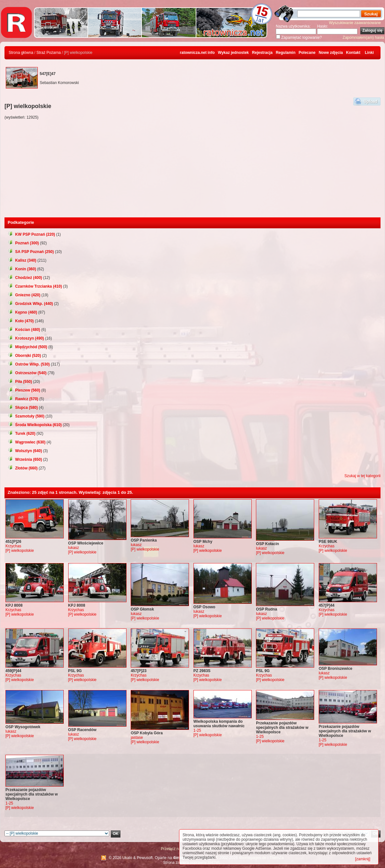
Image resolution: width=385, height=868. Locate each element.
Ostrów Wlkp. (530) (29, 364)
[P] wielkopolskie (20, 551)
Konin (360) (22, 269)
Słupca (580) (23, 408)
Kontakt (353, 53)
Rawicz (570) (23, 399)
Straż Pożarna (49, 53)
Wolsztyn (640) (25, 451)
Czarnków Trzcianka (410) (35, 286)
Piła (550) (20, 382)
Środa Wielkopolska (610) (35, 425)
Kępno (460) (22, 312)
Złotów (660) (23, 468)
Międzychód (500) (27, 347)
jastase (137, 737)
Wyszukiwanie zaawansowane (355, 23)
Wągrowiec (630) (27, 442)
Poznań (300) (23, 243)
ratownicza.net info (197, 53)
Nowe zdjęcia (331, 53)
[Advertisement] (192, 169)
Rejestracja (262, 53)
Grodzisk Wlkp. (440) (30, 304)
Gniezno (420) (24, 295)
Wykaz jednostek (233, 53)
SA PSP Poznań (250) (31, 252)
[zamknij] (363, 859)
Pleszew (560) (24, 390)
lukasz (74, 548)
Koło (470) (21, 321)
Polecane (307, 53)
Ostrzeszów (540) (27, 373)
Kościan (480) (24, 330)
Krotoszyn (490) (26, 338)
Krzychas (13, 546)
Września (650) (25, 459)
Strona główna (21, 53)
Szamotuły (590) (26, 416)
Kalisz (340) (22, 260)
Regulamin (286, 53)
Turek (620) (21, 434)
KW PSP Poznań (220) (31, 234)
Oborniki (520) (24, 356)
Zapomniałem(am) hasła (363, 38)
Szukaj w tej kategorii (362, 476)
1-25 (197, 730)
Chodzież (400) (25, 278)
